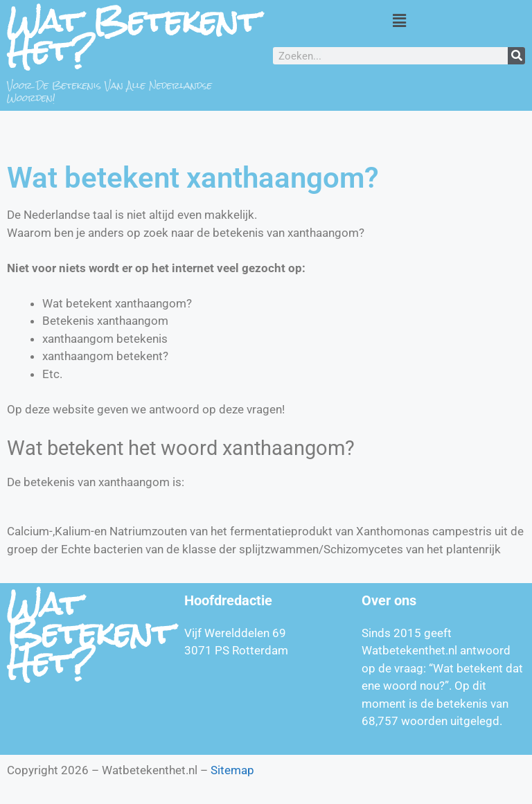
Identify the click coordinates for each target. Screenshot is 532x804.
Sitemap (232, 770)
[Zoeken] (516, 56)
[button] (399, 20)
